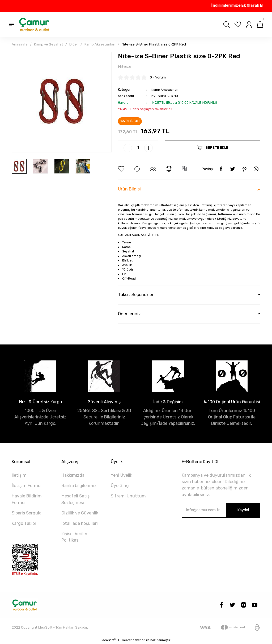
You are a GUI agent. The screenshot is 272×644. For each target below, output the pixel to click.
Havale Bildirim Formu (27, 499)
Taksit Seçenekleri (136, 295)
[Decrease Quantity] (128, 148)
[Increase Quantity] (148, 148)
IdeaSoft (109, 640)
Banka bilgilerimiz (79, 486)
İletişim (19, 475)
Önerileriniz (129, 314)
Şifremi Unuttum (128, 496)
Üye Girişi (120, 486)
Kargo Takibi (24, 524)
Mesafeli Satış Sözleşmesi (75, 499)
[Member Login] (249, 24)
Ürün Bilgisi (129, 189)
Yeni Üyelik (122, 475)
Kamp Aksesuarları (166, 90)
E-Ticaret (125, 640)
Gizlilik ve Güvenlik (80, 513)
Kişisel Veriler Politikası (74, 537)
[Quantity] (138, 148)
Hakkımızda (73, 475)
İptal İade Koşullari (80, 524)
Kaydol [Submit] (243, 510)
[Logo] (35, 24)
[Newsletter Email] (221, 510)
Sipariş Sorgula (27, 513)
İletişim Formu (26, 486)
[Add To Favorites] (121, 169)
